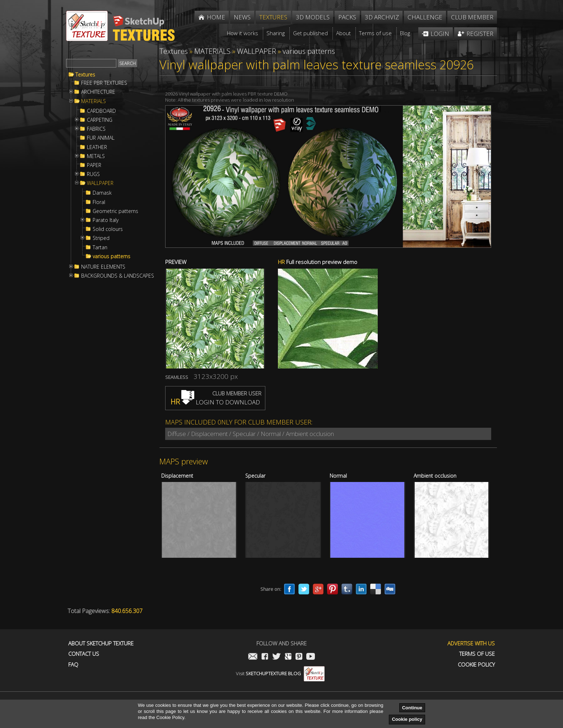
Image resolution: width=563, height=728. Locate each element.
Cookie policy (407, 719)
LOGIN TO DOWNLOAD (215, 402)
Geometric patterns (115, 211)
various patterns (111, 256)
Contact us (84, 654)
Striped (101, 238)
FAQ (73, 665)
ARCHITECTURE (98, 92)
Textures (85, 75)
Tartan (100, 247)
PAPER (94, 165)
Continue (412, 708)
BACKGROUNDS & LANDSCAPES (118, 276)
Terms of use (477, 654)
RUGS (93, 174)
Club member (472, 17)
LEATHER (97, 147)
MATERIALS (94, 101)
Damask (102, 193)
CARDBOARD (101, 111)
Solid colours (108, 229)
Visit (280, 673)
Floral (99, 202)
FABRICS (96, 129)
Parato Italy (106, 220)
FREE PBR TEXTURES (104, 83)
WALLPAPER (100, 183)
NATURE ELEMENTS (103, 267)
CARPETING (100, 120)
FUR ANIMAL (101, 138)
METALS (96, 156)
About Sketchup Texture (101, 643)
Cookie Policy (476, 665)
